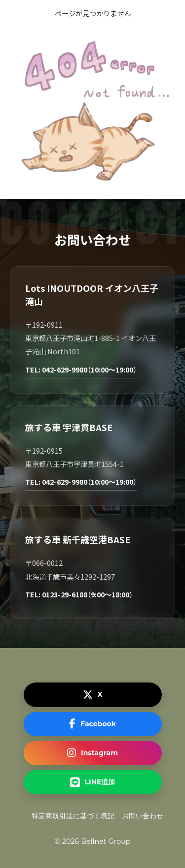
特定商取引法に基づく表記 (73, 816)
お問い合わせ (143, 816)
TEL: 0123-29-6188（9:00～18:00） (79, 594)
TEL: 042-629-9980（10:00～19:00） (81, 369)
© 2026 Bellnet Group (92, 841)
